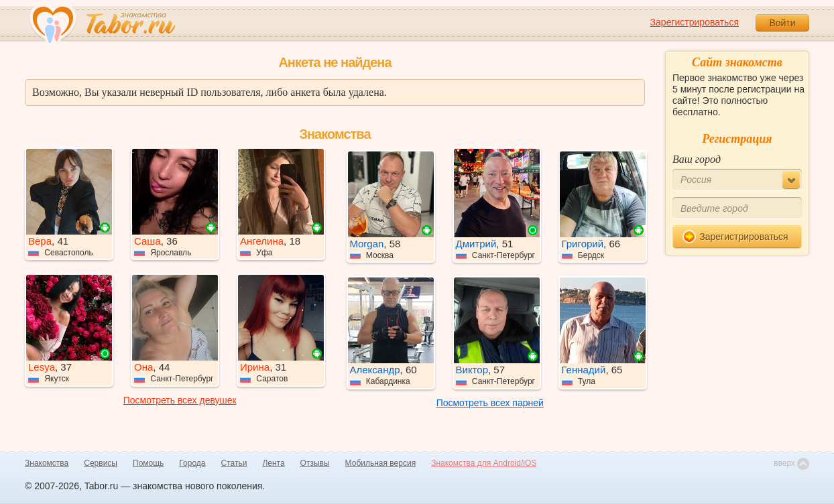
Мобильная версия (381, 463)
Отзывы (315, 463)
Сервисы (101, 463)
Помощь (148, 463)
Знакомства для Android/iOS (484, 463)
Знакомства (47, 463)
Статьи (234, 463)
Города (192, 463)
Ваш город (697, 159)
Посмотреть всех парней (490, 403)
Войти (782, 23)
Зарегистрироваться (695, 22)
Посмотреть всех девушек (180, 400)
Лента (273, 463)
